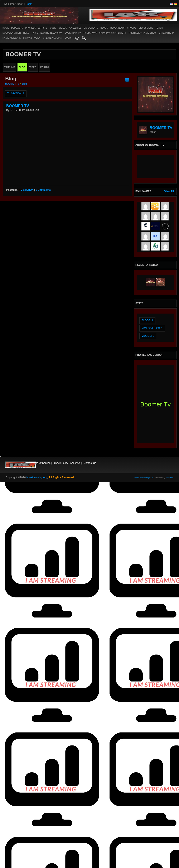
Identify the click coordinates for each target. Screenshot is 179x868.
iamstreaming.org (37, 477)
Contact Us (90, 463)
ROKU (26, 33)
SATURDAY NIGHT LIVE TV (113, 33)
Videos (63, 28)
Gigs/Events (91, 28)
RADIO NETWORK (12, 38)
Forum (159, 28)
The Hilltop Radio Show (142, 33)
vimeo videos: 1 (152, 328)
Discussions (146, 28)
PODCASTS (17, 28)
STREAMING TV (167, 33)
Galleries (75, 28)
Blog (24, 84)
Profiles (31, 28)
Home (6, 28)
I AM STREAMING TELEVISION (47, 33)
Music (53, 28)
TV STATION (26, 190)
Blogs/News (117, 28)
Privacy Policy (60, 463)
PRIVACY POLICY (32, 38)
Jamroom (169, 478)
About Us (75, 463)
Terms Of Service (41, 463)
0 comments (43, 190)
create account (53, 38)
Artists (43, 28)
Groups (132, 28)
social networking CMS (144, 478)
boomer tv (155, 404)
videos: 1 (148, 336)
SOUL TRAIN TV (73, 33)
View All (169, 191)
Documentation (12, 33)
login (68, 38)
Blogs (104, 28)
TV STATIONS (90, 33)
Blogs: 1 (147, 320)
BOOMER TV (12, 84)
